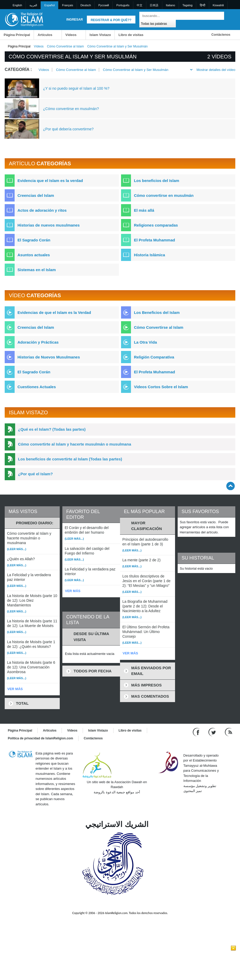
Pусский (104, 5)
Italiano (170, 5)
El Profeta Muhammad (154, 240)
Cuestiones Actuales (37, 387)
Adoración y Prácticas (38, 342)
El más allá (144, 210)
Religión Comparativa (154, 357)
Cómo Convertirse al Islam (65, 46)
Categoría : (18, 69)
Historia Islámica (149, 255)
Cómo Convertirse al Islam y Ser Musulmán (136, 70)
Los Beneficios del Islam (157, 312)
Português (123, 5)
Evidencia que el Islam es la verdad (50, 181)
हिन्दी (203, 5)
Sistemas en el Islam (37, 270)
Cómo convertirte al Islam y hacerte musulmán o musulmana (74, 444)
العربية (33, 5)
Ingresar (74, 20)
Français (68, 5)
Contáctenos (221, 35)
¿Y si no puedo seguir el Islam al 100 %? (76, 88)
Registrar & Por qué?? (111, 20)
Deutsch (86, 5)
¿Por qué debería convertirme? (68, 129)
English (17, 5)
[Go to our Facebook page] (197, 732)
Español (50, 5)
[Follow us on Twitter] (213, 732)
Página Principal (17, 35)
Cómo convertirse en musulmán (164, 195)
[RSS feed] (229, 732)
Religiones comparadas (156, 225)
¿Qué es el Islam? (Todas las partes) (52, 429)
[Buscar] (219, 16)
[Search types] (157, 23)
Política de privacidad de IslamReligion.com (40, 738)
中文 (140, 5)
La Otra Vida (145, 342)
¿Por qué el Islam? (35, 474)
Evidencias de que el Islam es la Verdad (54, 312)
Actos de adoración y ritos (42, 210)
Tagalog (187, 5)
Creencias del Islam (36, 195)
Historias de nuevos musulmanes (49, 225)
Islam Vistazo (100, 35)
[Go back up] (230, 486)
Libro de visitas (131, 35)
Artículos (45, 35)
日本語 (154, 5)
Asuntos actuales (34, 255)
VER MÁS (15, 689)
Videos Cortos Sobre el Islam (161, 387)
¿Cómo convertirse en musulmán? (71, 109)
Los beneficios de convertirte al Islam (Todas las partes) (70, 459)
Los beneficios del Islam (156, 181)
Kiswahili (218, 5)
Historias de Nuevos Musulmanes (49, 357)
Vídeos (71, 35)
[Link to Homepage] (24, 19)
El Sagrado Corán (34, 240)
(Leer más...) (17, 549)
